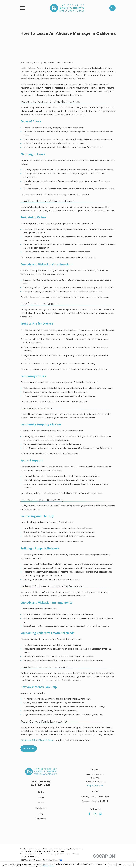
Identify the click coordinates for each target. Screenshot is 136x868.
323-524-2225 (41, 785)
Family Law (41, 808)
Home (41, 797)
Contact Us (41, 819)
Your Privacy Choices (52, 860)
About (41, 803)
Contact (37, 740)
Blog (41, 813)
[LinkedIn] (95, 814)
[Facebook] (90, 814)
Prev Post (29, 749)
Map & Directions (95, 785)
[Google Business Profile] (101, 814)
